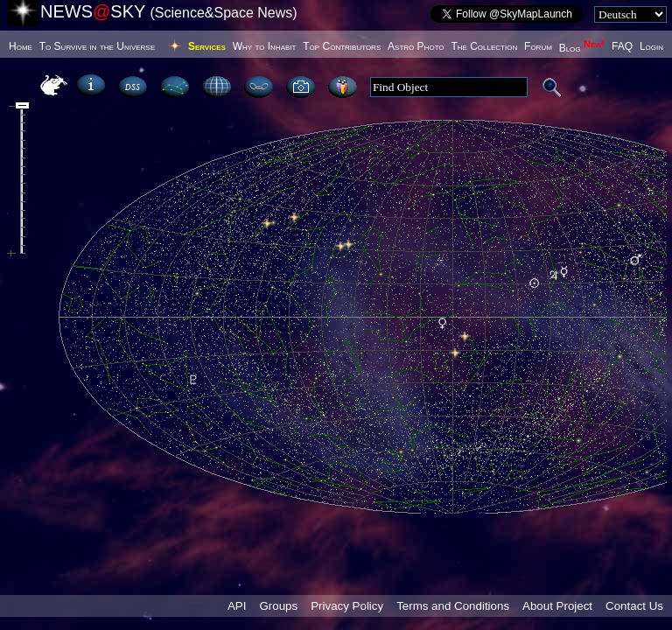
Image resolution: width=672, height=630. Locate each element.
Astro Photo (416, 46)
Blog (582, 48)
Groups (278, 606)
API (237, 606)
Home (21, 46)
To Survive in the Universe (97, 46)
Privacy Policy (347, 606)
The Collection (484, 46)
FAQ (622, 46)
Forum (538, 46)
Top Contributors (342, 46)
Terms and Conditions (453, 606)
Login (651, 46)
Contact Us (634, 606)
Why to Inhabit (265, 46)
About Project (557, 606)
